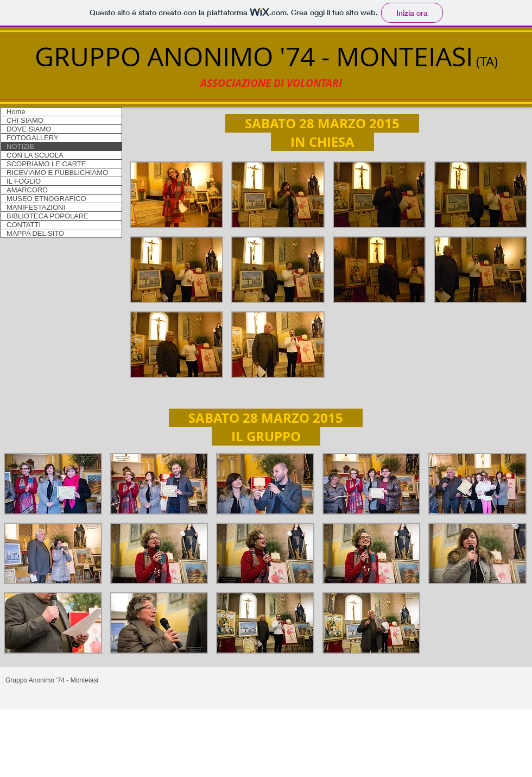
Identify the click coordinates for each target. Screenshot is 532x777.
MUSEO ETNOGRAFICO (46, 199)
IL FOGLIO (24, 181)
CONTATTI (24, 225)
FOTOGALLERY (33, 138)
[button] (176, 195)
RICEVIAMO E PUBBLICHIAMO (57, 173)
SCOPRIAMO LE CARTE (46, 164)
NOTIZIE (20, 146)
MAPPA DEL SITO (35, 233)
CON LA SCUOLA (35, 155)
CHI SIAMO (25, 120)
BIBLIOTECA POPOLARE (47, 216)
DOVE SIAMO (29, 129)
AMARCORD (27, 190)
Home (16, 112)
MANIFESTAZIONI (36, 207)
